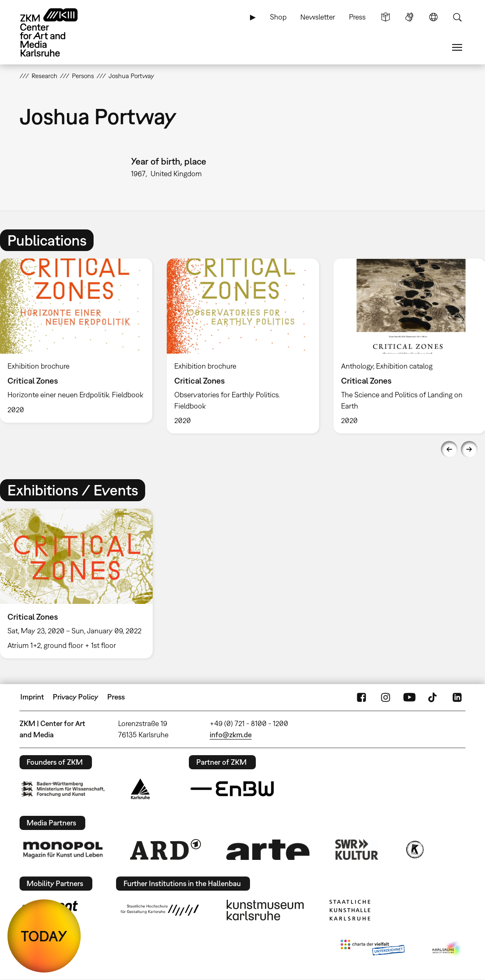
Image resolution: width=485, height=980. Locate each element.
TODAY (44, 936)
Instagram (386, 697)
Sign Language (409, 17)
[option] (243, 346)
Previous (449, 449)
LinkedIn (457, 697)
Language (433, 17)
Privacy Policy (75, 697)
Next (469, 449)
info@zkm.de (231, 735)
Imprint (32, 697)
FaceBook (361, 697)
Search (457, 17)
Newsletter (318, 17)
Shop (278, 17)
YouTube (409, 697)
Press (357, 17)
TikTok (433, 697)
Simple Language (386, 17)
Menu (457, 47)
